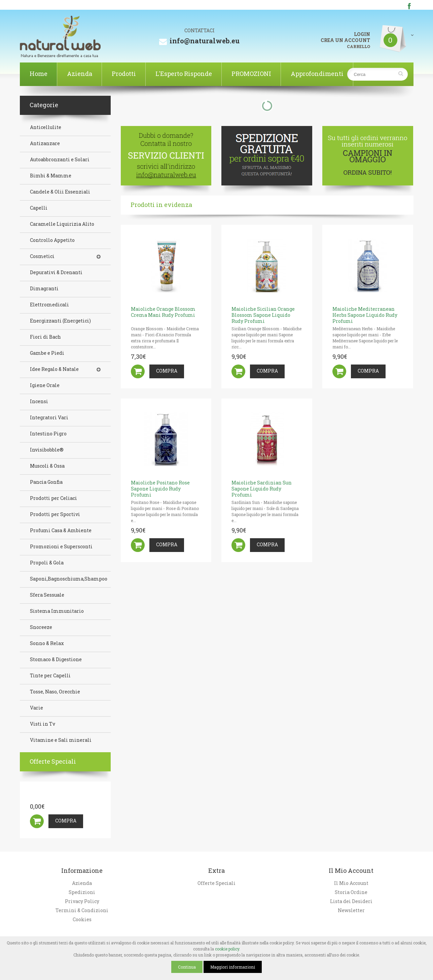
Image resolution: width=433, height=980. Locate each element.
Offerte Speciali (216, 883)
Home (39, 74)
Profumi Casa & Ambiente (61, 530)
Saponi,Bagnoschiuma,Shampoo (69, 579)
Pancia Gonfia (46, 482)
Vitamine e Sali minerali (61, 740)
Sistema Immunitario (57, 611)
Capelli (39, 208)
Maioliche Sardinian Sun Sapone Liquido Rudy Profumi (262, 489)
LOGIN (362, 34)
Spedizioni (82, 892)
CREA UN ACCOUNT (345, 40)
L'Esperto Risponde (184, 74)
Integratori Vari (49, 418)
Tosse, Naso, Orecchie (55, 692)
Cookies (82, 920)
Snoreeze (41, 627)
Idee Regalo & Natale (54, 369)
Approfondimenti (317, 74)
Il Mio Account (351, 883)
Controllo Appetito (52, 240)
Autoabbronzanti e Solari (60, 160)
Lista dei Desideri (351, 901)
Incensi (39, 401)
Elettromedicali (49, 305)
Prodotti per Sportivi (55, 514)
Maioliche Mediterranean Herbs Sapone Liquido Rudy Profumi (365, 315)
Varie (37, 708)
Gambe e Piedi (47, 353)
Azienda (80, 74)
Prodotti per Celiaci (53, 498)
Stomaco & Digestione (56, 659)
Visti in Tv (43, 724)
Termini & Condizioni (82, 910)
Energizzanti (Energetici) (60, 321)
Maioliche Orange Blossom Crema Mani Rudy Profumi (163, 312)
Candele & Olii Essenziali (60, 192)
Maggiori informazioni (233, 967)
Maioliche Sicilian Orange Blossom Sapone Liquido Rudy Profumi (263, 315)
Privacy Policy (82, 901)
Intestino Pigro (48, 434)
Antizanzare (45, 143)
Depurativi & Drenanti (56, 272)
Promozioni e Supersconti (61, 547)
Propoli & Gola (47, 563)
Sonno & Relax (47, 643)
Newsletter (351, 910)
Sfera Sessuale (47, 595)
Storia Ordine (351, 892)
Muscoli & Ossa (47, 466)
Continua (187, 967)
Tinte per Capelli (50, 676)
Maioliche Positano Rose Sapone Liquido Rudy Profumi (160, 489)
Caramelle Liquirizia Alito (62, 224)
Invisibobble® (47, 450)
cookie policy (227, 949)
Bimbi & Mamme (51, 176)
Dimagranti (44, 289)
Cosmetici (42, 256)
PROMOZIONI (251, 74)
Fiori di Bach (45, 337)
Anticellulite (46, 127)
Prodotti (124, 74)
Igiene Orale (45, 385)
